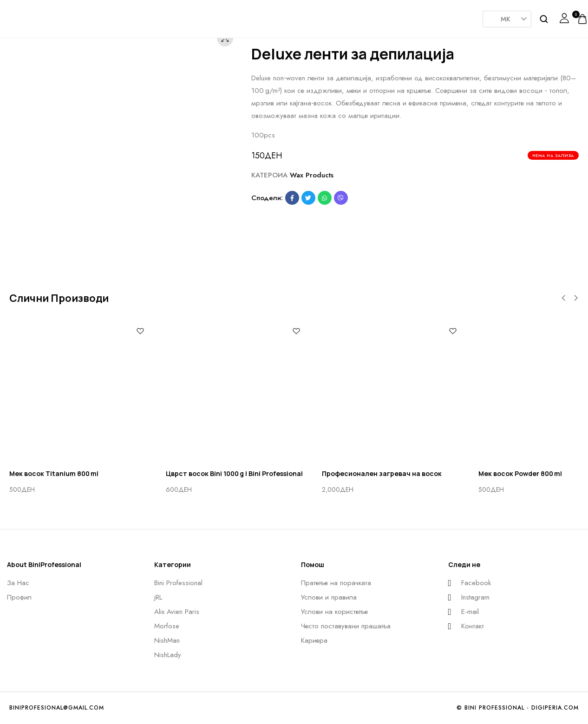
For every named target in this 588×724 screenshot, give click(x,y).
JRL (196, 16)
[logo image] (35, 18)
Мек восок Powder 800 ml (520, 473)
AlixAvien (243, 16)
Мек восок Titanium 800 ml (54, 473)
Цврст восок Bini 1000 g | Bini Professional (234, 473)
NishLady (382, 14)
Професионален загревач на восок (382, 473)
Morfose (289, 16)
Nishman (336, 16)
